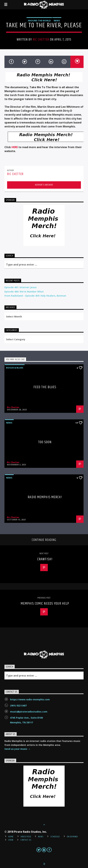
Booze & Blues (15, 368)
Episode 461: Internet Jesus (21, 287)
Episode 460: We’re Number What (24, 292)
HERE (15, 147)
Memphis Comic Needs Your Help (45, 604)
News (57, 21)
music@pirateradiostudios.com (29, 712)
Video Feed (26, 837)
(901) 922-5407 (18, 706)
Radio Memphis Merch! (45, 497)
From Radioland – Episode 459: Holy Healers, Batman (35, 296)
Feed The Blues (45, 387)
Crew (11, 840)
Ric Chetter (41, 40)
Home (11, 837)
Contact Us (26, 840)
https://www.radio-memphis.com (30, 699)
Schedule (55, 837)
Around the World (39, 21)
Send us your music (17, 749)
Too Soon (45, 442)
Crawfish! (45, 559)
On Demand (72, 837)
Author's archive (44, 185)
